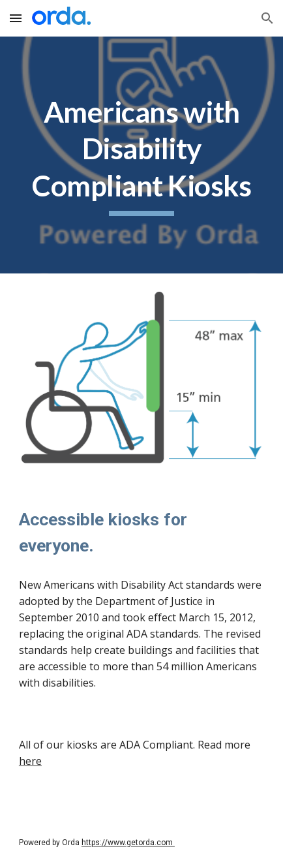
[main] (141, 155)
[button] (16, 18)
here (30, 761)
